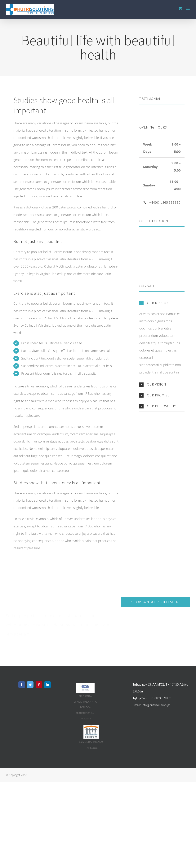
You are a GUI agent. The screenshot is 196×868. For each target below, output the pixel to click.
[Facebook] (22, 685)
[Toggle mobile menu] (188, 8)
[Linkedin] (47, 685)
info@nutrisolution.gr (156, 705)
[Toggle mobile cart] (180, 8)
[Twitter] (30, 685)
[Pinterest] (39, 685)
